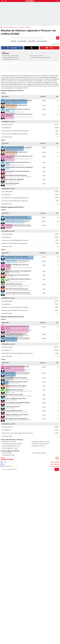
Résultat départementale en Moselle (12, 444)
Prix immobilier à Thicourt (39, 453)
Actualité (4, 462)
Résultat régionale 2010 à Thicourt (11, 59)
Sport (3, 464)
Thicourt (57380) (7, 453)
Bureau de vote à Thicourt (9, 442)
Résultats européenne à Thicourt (41, 442)
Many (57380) (32, 41)
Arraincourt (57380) (42, 41)
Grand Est (21, 27)
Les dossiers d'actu (6, 466)
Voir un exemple (55, 462)
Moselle (27, 27)
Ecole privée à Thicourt (8, 455)
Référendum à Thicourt (38, 446)
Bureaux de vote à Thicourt (37, 56)
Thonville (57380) (22, 41)
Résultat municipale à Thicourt (40, 444)
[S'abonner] (30, 469)
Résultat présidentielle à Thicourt (11, 446)
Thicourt (33, 57)
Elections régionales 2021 (10, 27)
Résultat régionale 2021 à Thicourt (11, 56)
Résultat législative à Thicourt (10, 448)
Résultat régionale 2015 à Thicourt (11, 57)
